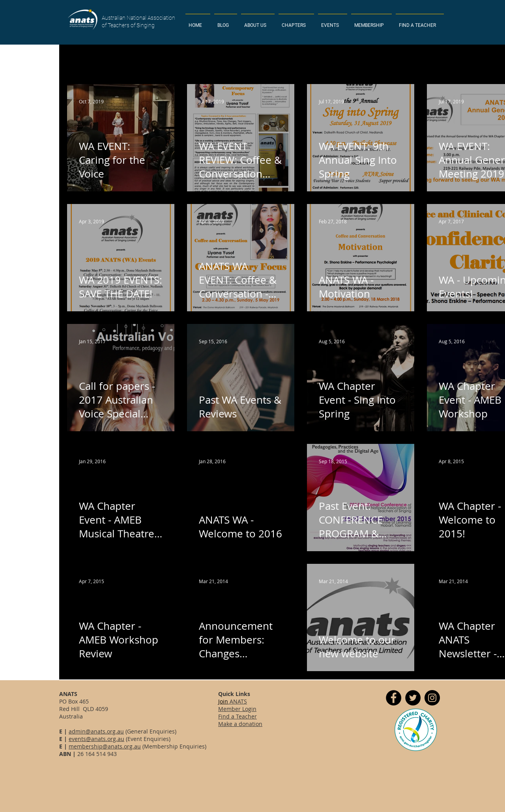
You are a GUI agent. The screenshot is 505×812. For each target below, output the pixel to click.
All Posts (78, 61)
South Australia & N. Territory (454, 61)
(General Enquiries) (150, 731)
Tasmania (387, 61)
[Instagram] (432, 698)
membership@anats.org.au (105, 746)
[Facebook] (394, 698)
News (351, 61)
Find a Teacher (238, 716)
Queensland (183, 61)
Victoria (288, 61)
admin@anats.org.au (96, 731)
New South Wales (128, 61)
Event (321, 61)
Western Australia (239, 61)
